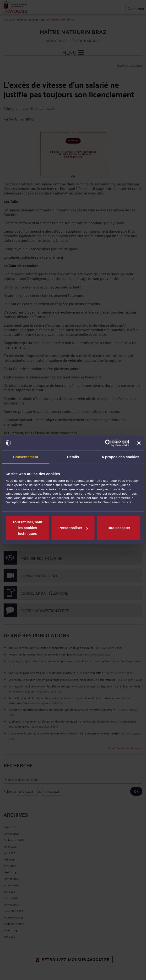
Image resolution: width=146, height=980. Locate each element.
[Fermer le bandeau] (139, 443)
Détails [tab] (73, 457)
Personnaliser (73, 528)
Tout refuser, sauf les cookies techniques (27, 528)
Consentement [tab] (25, 457)
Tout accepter (119, 528)
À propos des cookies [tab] (120, 457)
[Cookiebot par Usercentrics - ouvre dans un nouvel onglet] (109, 443)
